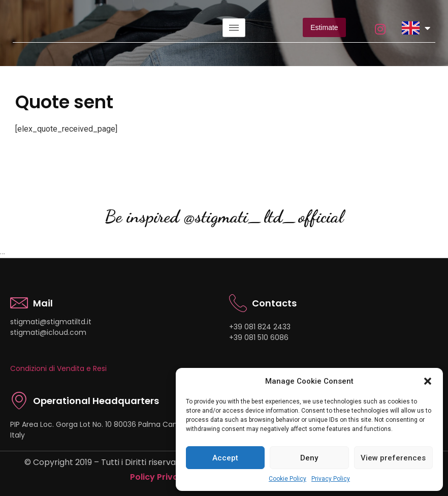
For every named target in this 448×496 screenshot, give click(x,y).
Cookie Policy (287, 479)
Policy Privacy (159, 477)
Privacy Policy (331, 479)
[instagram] (379, 27)
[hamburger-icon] (234, 28)
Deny (309, 458)
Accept (225, 458)
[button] (428, 381)
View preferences (393, 458)
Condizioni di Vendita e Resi (58, 368)
